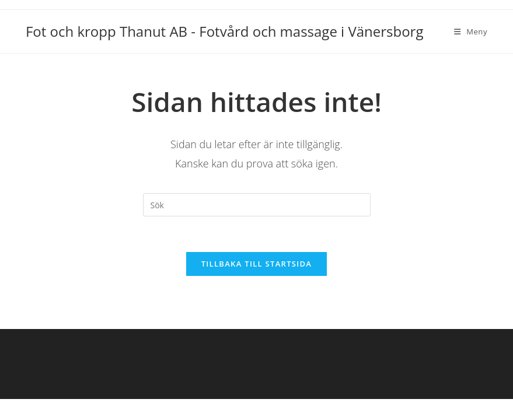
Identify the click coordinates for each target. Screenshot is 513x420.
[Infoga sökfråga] (257, 205)
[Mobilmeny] (471, 32)
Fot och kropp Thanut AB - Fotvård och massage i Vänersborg (225, 31)
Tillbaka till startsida (257, 264)
